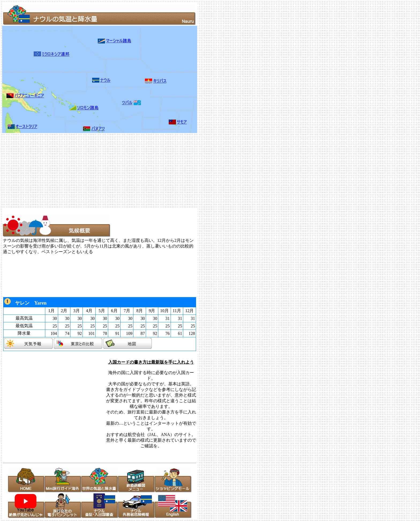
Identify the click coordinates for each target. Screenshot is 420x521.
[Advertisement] (163, 171)
